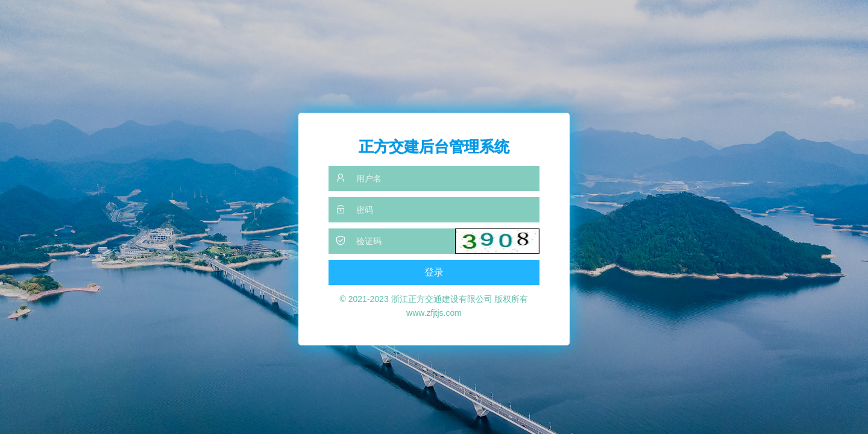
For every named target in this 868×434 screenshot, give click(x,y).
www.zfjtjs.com (434, 313)
